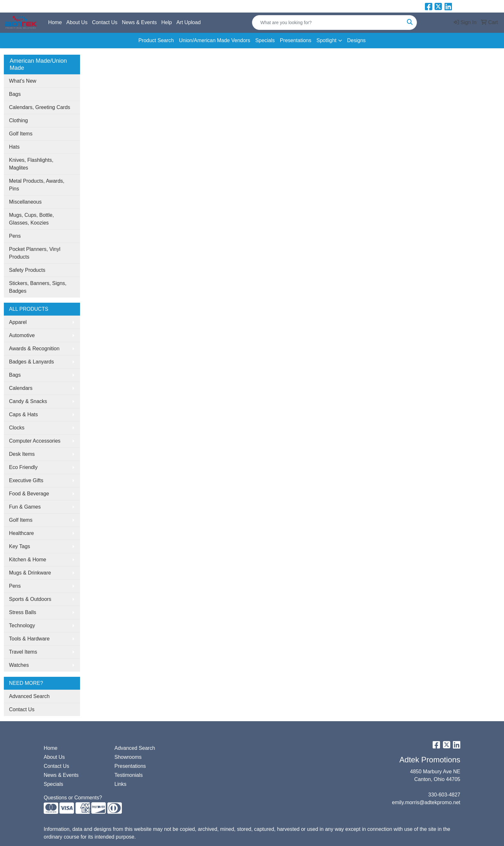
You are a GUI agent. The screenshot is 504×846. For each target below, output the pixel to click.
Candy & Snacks (28, 401)
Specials (265, 40)
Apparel (18, 322)
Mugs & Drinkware (30, 573)
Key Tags (20, 546)
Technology (22, 625)
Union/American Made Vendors (215, 40)
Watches (19, 665)
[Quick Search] (328, 23)
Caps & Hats (23, 414)
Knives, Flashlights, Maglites (31, 164)
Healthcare (21, 533)
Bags (15, 94)
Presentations (296, 40)
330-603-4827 (444, 795)
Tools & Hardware (29, 639)
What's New (23, 81)
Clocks (17, 428)
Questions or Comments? (73, 798)
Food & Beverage (29, 494)
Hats (14, 147)
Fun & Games (25, 507)
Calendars (21, 388)
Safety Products (27, 270)
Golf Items (21, 134)
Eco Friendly (23, 467)
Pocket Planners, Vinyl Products (35, 253)
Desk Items (22, 454)
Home (55, 22)
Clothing (18, 120)
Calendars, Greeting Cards (40, 107)
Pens (15, 236)
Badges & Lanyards (32, 362)
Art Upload (189, 22)
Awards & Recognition (34, 349)
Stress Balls (22, 612)
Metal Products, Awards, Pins (37, 185)
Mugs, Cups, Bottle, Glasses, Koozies (32, 219)
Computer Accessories (35, 441)
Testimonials (129, 775)
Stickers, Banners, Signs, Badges (38, 287)
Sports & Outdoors (30, 599)
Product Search (156, 40)
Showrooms (128, 757)
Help (167, 22)
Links (120, 784)
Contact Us (105, 22)
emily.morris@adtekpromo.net (426, 802)
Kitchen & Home (28, 560)
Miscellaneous (25, 202)
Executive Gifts (26, 480)
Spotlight (326, 40)
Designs (356, 40)
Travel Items (23, 652)
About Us (77, 22)
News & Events (139, 22)
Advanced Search (29, 696)
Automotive (22, 335)
